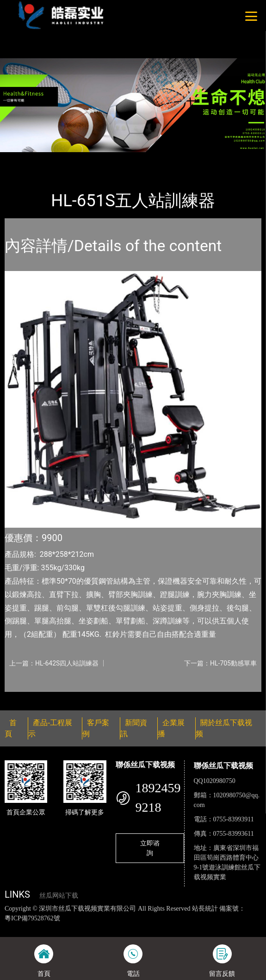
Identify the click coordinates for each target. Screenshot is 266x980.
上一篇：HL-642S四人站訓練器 (54, 663)
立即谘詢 (150, 848)
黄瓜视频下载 (152, 928)
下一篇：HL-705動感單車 (220, 663)
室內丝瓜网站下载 (114, 158)
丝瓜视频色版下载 (52, 928)
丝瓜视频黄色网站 (105, 928)
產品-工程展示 (57, 158)
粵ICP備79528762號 (32, 918)
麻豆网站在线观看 (199, 928)
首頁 (20, 158)
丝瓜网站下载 (59, 896)
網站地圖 (13, 928)
